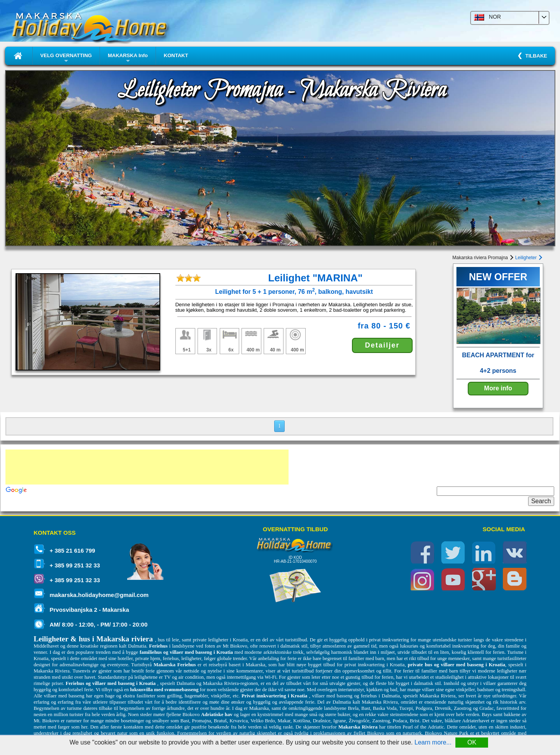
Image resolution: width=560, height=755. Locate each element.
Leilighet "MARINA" (316, 278)
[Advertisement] (147, 467)
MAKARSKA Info (128, 59)
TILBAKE (535, 56)
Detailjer (382, 345)
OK (472, 742)
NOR (487, 18)
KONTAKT (176, 55)
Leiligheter (528, 258)
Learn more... (433, 742)
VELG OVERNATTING (66, 59)
